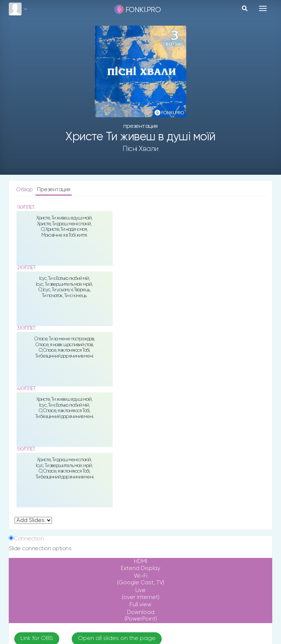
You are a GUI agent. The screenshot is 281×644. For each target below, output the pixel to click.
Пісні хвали (140, 149)
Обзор (25, 190)
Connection (29, 539)
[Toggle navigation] (263, 8)
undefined (33, 520)
